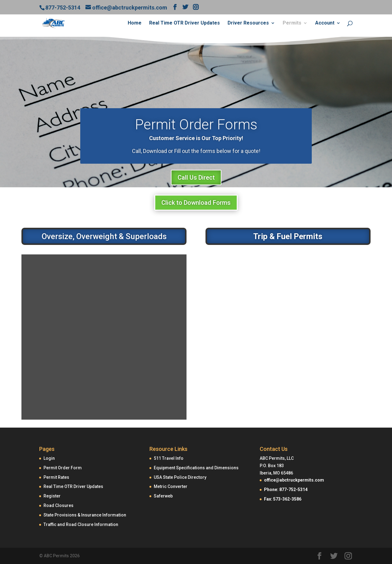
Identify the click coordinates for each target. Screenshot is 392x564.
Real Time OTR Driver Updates (185, 23)
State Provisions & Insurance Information (85, 515)
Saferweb (163, 496)
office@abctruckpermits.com (294, 480)
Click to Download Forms (196, 203)
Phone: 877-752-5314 (286, 490)
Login (49, 458)
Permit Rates (56, 477)
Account (325, 23)
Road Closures (58, 505)
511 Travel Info (169, 458)
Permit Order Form (63, 468)
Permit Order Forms (196, 124)
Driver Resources (248, 23)
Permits (292, 23)
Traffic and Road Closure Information (81, 524)
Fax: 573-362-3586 (283, 499)
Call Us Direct (196, 177)
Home (135, 23)
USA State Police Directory (180, 477)
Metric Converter (171, 486)
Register (52, 496)
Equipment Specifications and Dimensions (196, 468)
